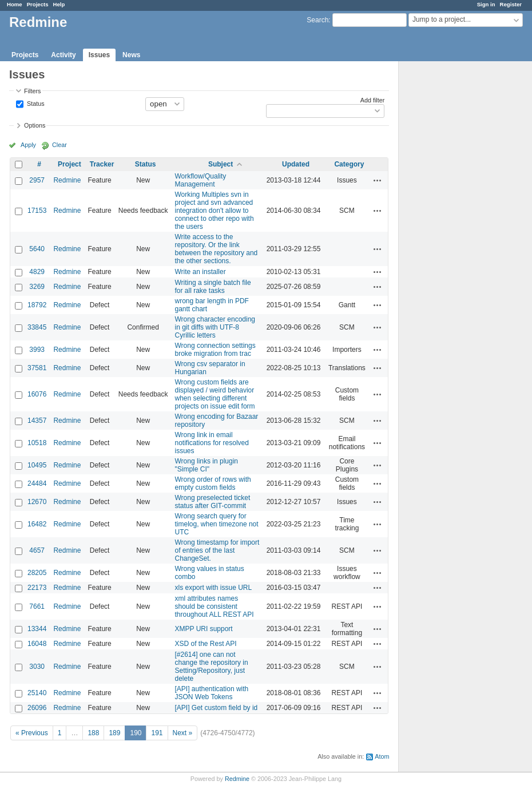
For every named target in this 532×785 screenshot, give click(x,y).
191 (157, 733)
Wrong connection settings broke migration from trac (215, 350)
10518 (37, 443)
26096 (37, 708)
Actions (378, 180)
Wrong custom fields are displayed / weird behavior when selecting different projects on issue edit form (215, 394)
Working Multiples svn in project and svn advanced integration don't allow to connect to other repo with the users (215, 211)
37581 (37, 368)
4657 (37, 550)
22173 (37, 588)
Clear (59, 145)
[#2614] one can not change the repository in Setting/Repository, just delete (212, 667)
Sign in (486, 4)
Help (59, 4)
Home (15, 4)
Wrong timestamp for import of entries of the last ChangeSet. (217, 550)
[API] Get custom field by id (217, 708)
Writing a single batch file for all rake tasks (213, 287)
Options (35, 125)
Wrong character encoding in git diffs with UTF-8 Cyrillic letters (215, 327)
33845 (37, 327)
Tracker (102, 164)
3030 (37, 667)
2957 (37, 180)
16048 (37, 644)
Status (35, 103)
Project (70, 164)
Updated (296, 164)
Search (317, 20)
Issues (99, 55)
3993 (37, 350)
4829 (37, 272)
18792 (37, 305)
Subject (221, 164)
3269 (37, 287)
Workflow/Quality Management (201, 180)
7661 (37, 606)
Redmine (67, 180)
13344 (37, 629)
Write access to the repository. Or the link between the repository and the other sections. (217, 249)
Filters (32, 91)
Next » (183, 733)
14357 (37, 421)
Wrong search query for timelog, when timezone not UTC (217, 524)
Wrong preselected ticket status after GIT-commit (213, 502)
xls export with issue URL (214, 588)
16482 (37, 524)
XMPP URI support (204, 629)
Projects (38, 4)
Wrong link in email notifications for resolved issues (212, 443)
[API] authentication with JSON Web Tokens (212, 693)
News (131, 55)
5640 (37, 249)
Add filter (373, 100)
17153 (37, 211)
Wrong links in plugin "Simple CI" (207, 465)
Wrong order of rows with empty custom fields (213, 483)
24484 (37, 483)
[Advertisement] (456, 241)
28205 (37, 573)
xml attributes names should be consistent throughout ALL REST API (215, 606)
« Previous (32, 733)
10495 (37, 465)
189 (114, 733)
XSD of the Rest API (206, 644)
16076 (37, 394)
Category (349, 164)
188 (93, 733)
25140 (37, 693)
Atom (382, 756)
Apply (28, 145)
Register (511, 4)
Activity (63, 55)
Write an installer (201, 272)
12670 (37, 502)
